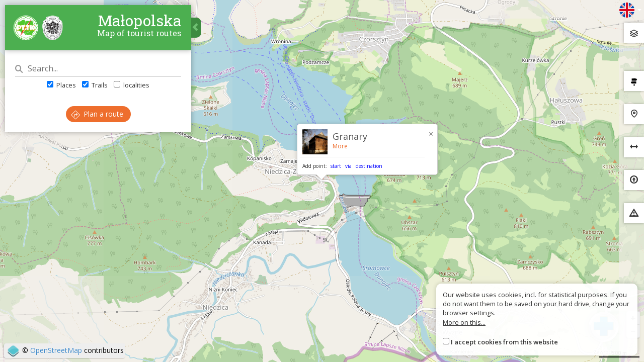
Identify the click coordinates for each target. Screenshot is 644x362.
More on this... (464, 322)
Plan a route (97, 114)
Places (61, 85)
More (340, 146)
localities (132, 85)
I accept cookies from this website (504, 342)
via (348, 166)
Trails (95, 85)
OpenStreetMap (56, 350)
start (336, 166)
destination (369, 166)
